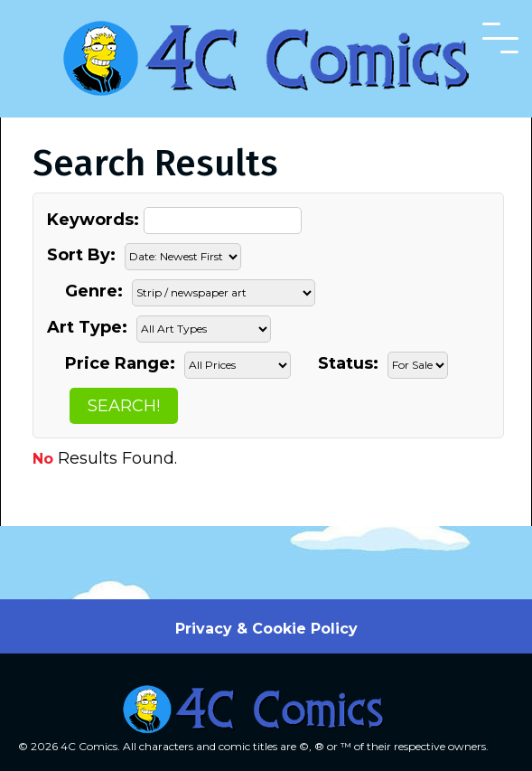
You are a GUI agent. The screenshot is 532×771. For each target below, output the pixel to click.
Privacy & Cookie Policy (266, 629)
